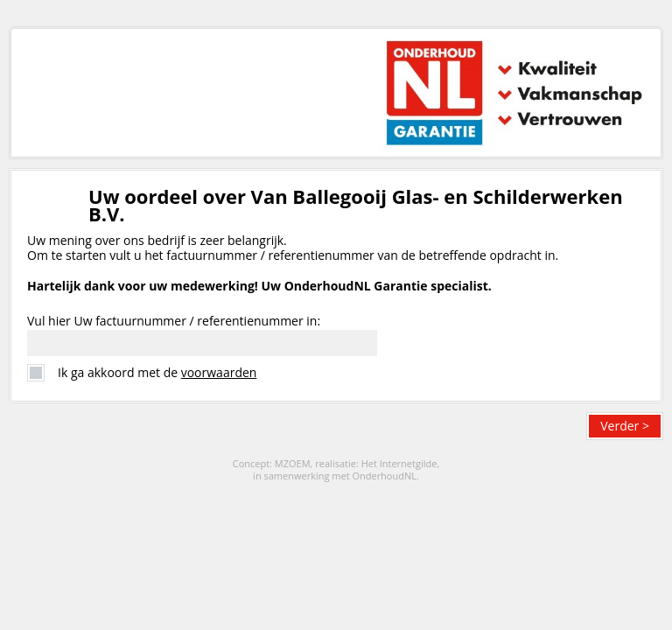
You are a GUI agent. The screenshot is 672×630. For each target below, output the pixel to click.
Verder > (625, 426)
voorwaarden (219, 372)
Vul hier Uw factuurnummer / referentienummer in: (174, 321)
